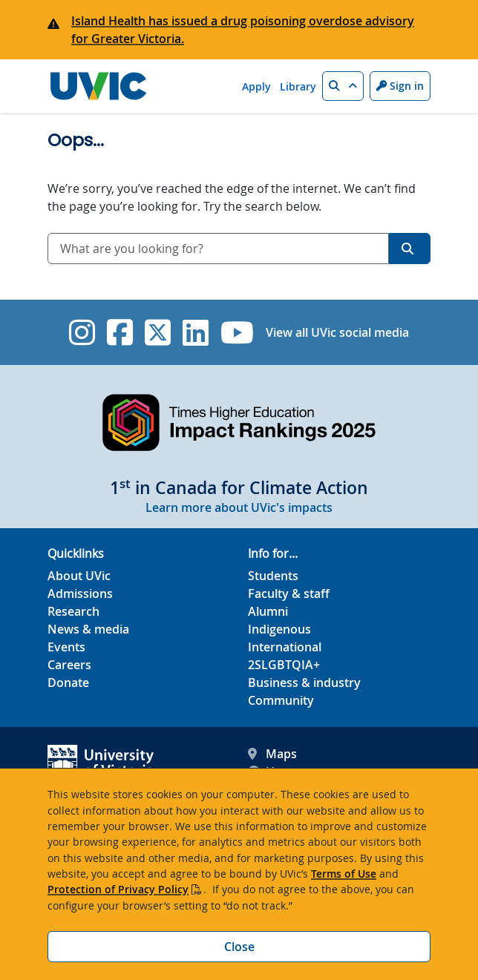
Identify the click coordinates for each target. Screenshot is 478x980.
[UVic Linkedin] (196, 332)
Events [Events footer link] (66, 647)
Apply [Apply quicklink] (256, 86)
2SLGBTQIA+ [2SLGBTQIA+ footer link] (284, 665)
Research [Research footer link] (73, 611)
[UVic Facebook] (120, 332)
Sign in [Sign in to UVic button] (400, 86)
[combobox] (218, 249)
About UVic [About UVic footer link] (79, 576)
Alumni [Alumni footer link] (268, 611)
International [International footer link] (285, 647)
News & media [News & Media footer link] (88, 629)
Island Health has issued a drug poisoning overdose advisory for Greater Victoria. (243, 30)
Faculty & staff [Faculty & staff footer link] (289, 593)
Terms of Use (344, 874)
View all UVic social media (337, 332)
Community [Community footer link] (281, 700)
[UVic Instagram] (82, 332)
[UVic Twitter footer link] (158, 332)
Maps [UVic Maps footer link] (272, 754)
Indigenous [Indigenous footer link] (279, 629)
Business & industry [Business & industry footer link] (304, 683)
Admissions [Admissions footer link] (80, 593)
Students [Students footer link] (273, 576)
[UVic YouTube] (237, 332)
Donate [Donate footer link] (68, 683)
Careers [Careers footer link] (69, 665)
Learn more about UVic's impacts (239, 507)
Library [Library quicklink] (298, 86)
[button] (343, 86)
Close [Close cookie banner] (239, 947)
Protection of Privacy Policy (118, 889)
